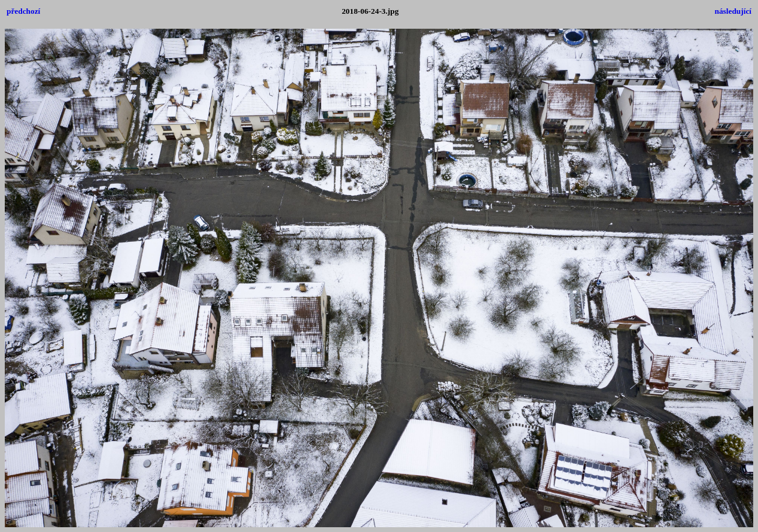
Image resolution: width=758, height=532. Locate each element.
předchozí (23, 11)
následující (733, 11)
